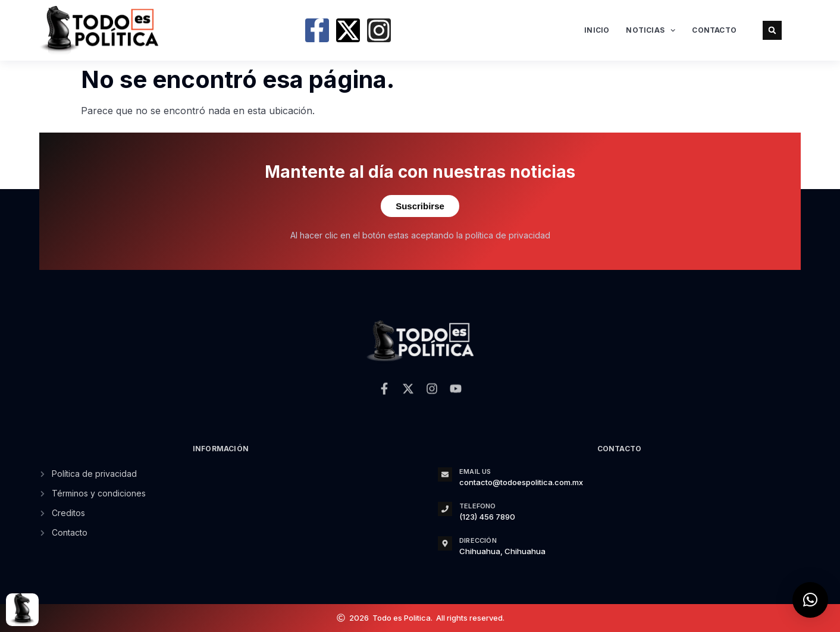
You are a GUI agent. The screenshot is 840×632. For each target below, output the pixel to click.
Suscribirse (420, 206)
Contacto (714, 30)
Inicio (597, 30)
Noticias (651, 30)
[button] (772, 30)
